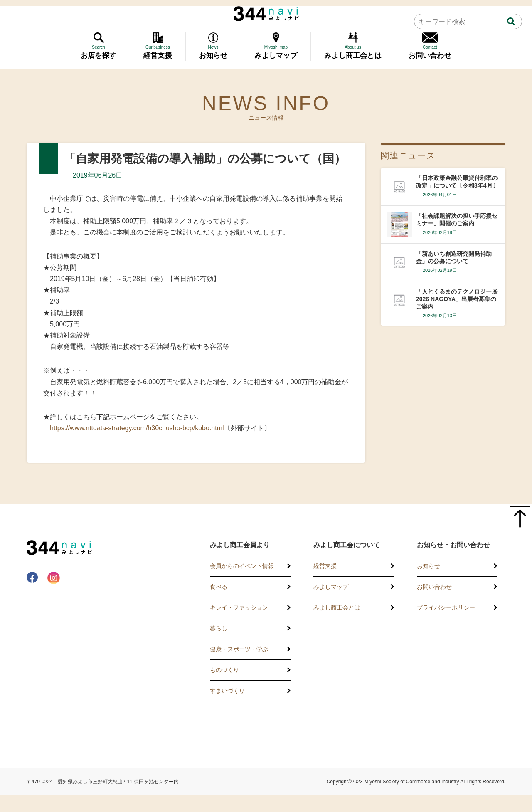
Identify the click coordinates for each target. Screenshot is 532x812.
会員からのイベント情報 (242, 566)
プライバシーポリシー (446, 607)
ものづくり (224, 670)
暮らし (219, 628)
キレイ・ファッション (239, 607)
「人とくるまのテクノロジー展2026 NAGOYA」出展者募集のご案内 (457, 299)
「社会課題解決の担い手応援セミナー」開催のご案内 (457, 220)
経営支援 (325, 566)
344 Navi (266, 14)
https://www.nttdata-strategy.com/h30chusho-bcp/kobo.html (137, 428)
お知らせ (429, 566)
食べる (219, 587)
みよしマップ (331, 587)
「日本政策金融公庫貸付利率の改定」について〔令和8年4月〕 (457, 182)
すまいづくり (227, 691)
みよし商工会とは (337, 607)
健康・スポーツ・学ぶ (239, 649)
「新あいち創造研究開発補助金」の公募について (454, 257)
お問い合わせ (434, 587)
